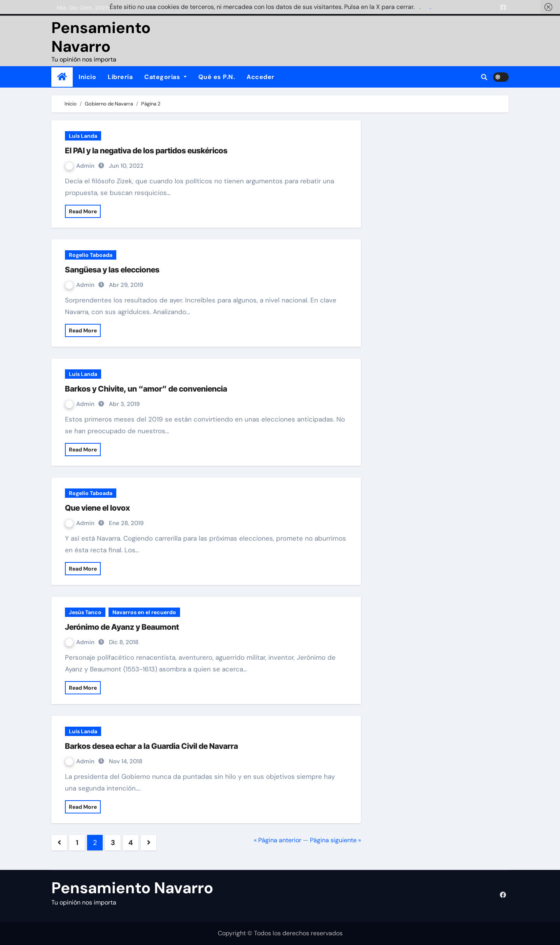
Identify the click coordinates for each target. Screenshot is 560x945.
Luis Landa (83, 136)
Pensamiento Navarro (101, 37)
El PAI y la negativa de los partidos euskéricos (146, 151)
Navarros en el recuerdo (144, 612)
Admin (81, 166)
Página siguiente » (335, 840)
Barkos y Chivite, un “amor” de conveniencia (146, 389)
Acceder (261, 77)
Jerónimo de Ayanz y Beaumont (122, 627)
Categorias (165, 77)
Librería (120, 77)
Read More (83, 211)
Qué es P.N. (217, 77)
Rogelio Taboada (91, 255)
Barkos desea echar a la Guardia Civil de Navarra (151, 746)
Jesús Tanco (85, 612)
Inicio (87, 77)
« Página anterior (278, 840)
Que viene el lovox (97, 508)
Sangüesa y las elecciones (112, 270)
